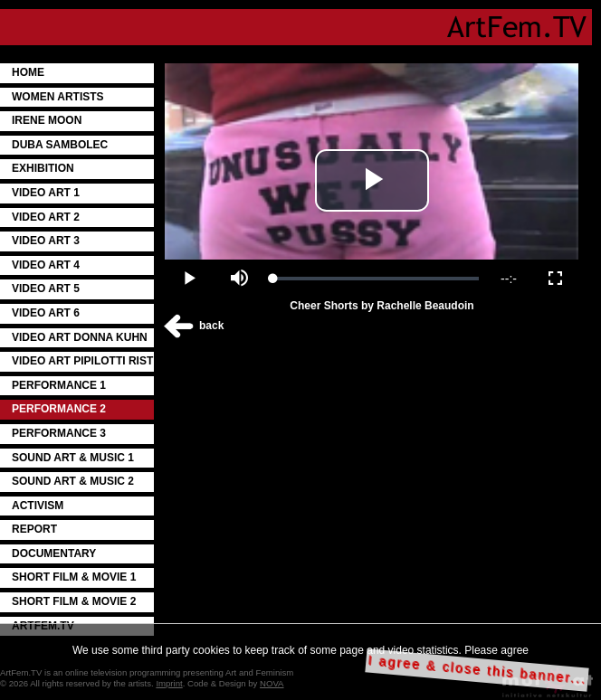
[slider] (376, 279)
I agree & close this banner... (477, 670)
